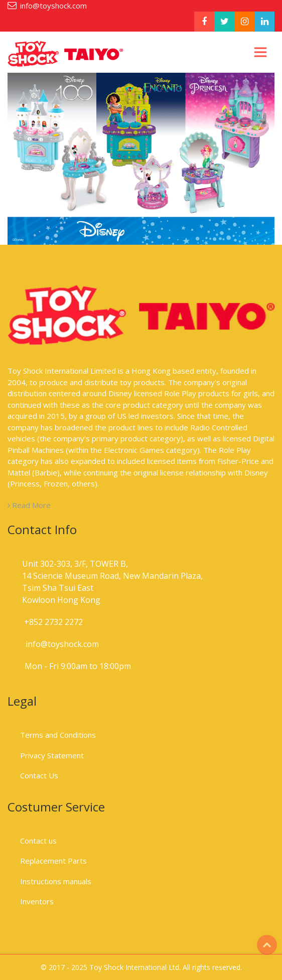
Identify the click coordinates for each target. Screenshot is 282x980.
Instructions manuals (56, 881)
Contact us (38, 841)
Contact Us (39, 775)
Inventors (37, 901)
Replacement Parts (53, 861)
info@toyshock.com (53, 6)
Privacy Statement (52, 755)
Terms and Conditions (58, 735)
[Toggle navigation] (260, 52)
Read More (29, 505)
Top (267, 945)
